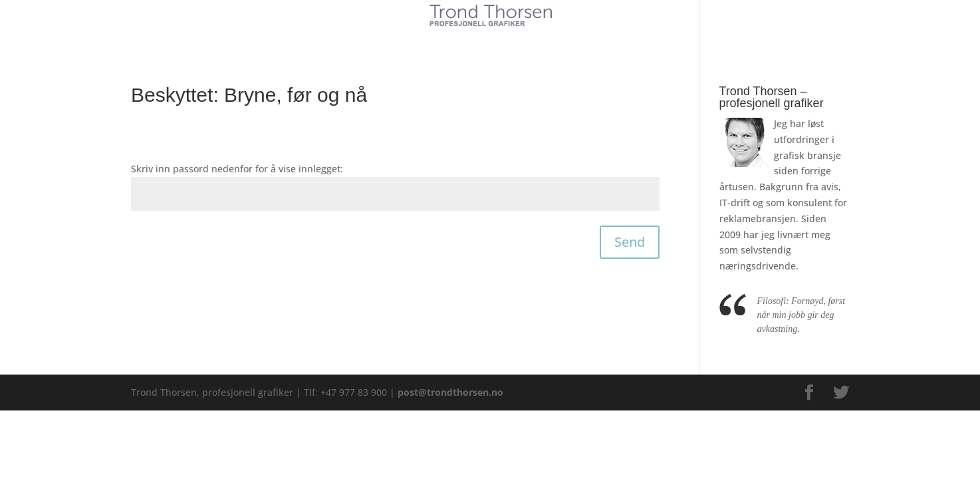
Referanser (521, 39)
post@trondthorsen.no (450, 392)
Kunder (389, 39)
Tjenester (450, 39)
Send (630, 242)
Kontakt (589, 39)
